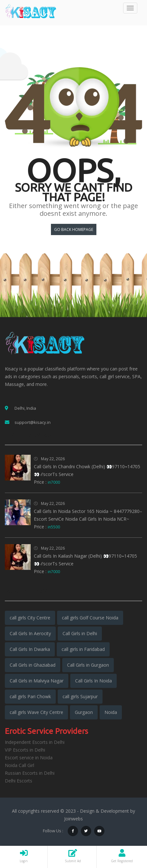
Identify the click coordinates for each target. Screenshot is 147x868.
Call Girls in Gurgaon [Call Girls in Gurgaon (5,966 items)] (88, 665)
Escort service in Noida (29, 758)
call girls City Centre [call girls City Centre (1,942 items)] (30, 618)
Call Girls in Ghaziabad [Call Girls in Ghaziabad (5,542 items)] (33, 665)
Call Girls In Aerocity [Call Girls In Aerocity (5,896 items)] (30, 633)
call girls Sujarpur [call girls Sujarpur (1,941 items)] (80, 696)
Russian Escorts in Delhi (30, 773)
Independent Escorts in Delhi (35, 742)
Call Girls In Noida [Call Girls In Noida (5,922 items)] (93, 681)
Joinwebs (73, 819)
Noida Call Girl (20, 765)
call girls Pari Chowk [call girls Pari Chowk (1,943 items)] (30, 696)
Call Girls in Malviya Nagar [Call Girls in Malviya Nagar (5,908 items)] (37, 681)
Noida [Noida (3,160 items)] (111, 712)
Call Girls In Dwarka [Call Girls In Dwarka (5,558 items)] (30, 649)
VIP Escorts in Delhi (25, 750)
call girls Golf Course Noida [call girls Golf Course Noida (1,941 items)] (90, 618)
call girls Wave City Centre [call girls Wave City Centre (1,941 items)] (36, 712)
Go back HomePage (74, 229)
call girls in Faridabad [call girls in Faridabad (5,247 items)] (83, 649)
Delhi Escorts (19, 781)
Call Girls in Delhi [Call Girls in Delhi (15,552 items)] (80, 633)
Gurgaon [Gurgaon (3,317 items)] (84, 712)
